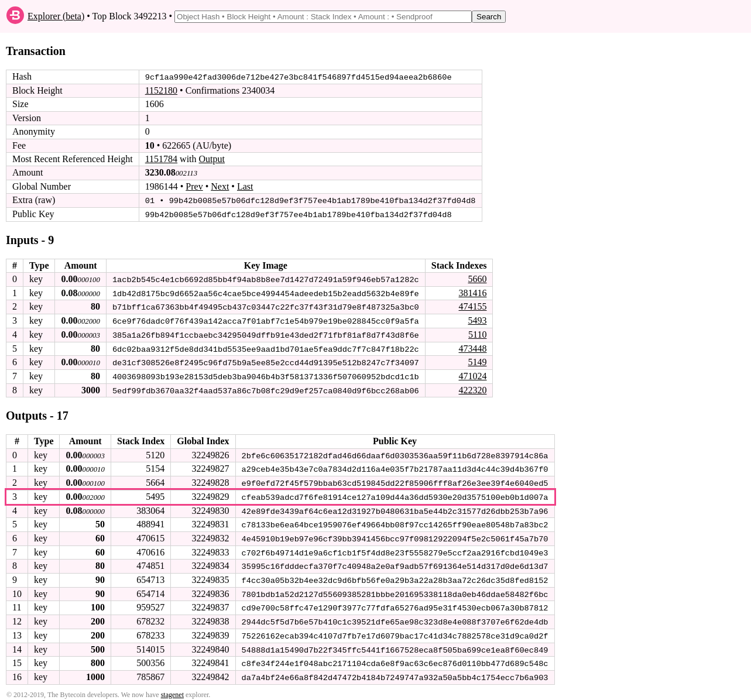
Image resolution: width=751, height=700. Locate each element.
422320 (472, 388)
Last (245, 186)
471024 (472, 374)
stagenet (172, 689)
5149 (477, 360)
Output (212, 159)
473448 (472, 347)
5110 (477, 333)
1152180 (161, 90)
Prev (194, 186)
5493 (477, 319)
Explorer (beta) (56, 16)
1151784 (161, 159)
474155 (472, 306)
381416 (472, 292)
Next (220, 186)
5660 (477, 278)
